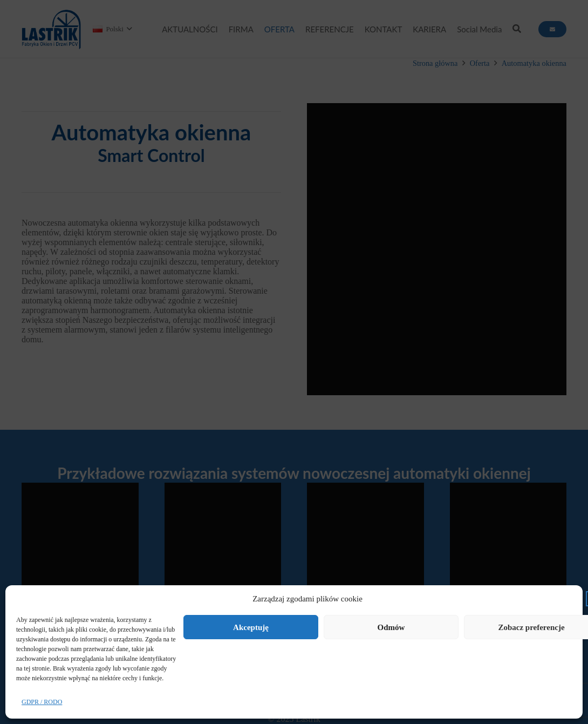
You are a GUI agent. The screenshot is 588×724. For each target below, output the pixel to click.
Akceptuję (251, 627)
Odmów (391, 627)
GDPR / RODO (42, 702)
